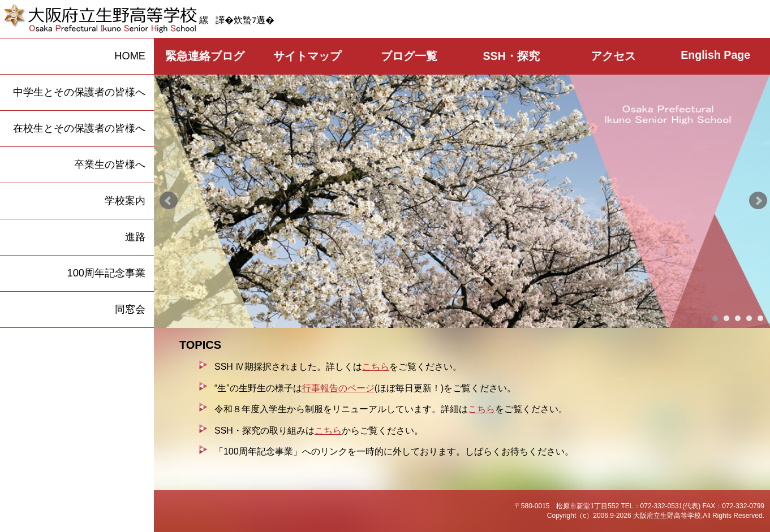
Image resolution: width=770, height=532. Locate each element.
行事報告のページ (338, 388)
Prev (169, 201)
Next (758, 201)
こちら (376, 367)
